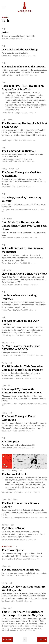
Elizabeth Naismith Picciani (33, 629)
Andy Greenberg (8, 75)
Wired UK (20, 335)
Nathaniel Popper (8, 160)
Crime (4, 386)
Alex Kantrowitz (7, 285)
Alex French (6, 187)
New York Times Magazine (21, 210)
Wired (12, 39)
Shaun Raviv (6, 431)
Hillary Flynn (6, 629)
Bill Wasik (5, 39)
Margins (15, 56)
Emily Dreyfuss (7, 539)
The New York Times (9, 161)
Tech (3, 29)
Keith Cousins (17, 629)
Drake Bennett (7, 404)
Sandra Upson (7, 140)
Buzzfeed (18, 285)
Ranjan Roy (6, 56)
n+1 (16, 448)
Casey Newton (7, 559)
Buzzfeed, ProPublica (10, 631)
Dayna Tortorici (7, 448)
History (4, 169)
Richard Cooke (7, 263)
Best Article (6, 471)
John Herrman (7, 356)
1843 (13, 601)
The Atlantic (19, 378)
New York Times (20, 356)
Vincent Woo (6, 310)
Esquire (17, 238)
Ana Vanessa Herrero (24, 160)
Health (9, 120)
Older (41, 640)
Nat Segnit (6, 601)
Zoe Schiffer (6, 113)
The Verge (16, 113)
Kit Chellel (5, 518)
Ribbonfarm (19, 492)
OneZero (14, 576)
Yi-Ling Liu (6, 210)
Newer (9, 640)
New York (16, 310)
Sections (5, 17)
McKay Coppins (8, 378)
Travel (9, 219)
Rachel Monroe (7, 238)
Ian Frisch (5, 576)
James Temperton (8, 335)
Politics (11, 169)
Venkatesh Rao (7, 492)
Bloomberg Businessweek (23, 404)
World (9, 270)
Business (5, 343)
